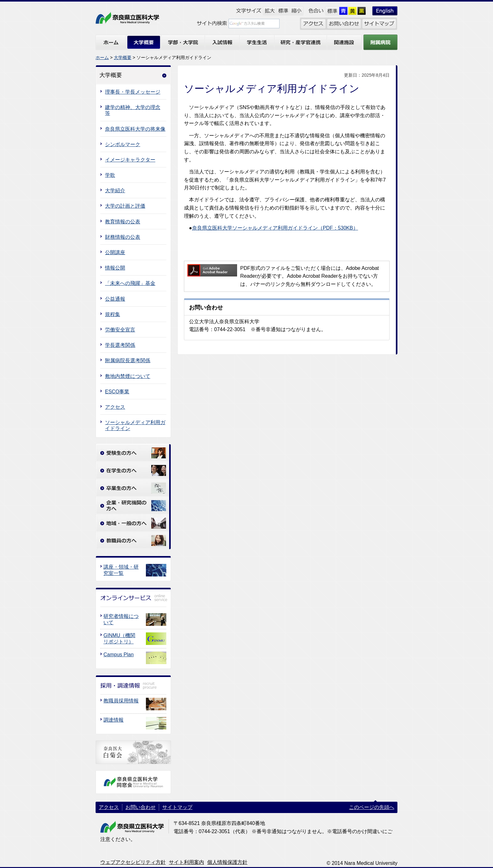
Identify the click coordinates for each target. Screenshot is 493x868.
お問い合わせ (141, 807)
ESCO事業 (117, 392)
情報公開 (115, 268)
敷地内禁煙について (128, 376)
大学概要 (123, 57)
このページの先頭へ (372, 807)
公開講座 (115, 252)
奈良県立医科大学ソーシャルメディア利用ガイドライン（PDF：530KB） (275, 228)
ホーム (102, 57)
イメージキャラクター (130, 160)
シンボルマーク (123, 144)
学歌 (110, 175)
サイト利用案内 (186, 862)
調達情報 (114, 720)
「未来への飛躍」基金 (130, 283)
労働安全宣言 (120, 330)
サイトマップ (177, 807)
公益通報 (115, 299)
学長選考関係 (120, 345)
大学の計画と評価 (125, 206)
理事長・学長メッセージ (133, 92)
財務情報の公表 (123, 237)
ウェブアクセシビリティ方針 (133, 862)
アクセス (115, 407)
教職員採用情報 (121, 701)
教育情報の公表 (123, 222)
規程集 (113, 314)
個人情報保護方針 (227, 862)
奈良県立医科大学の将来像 (135, 129)
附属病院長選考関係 (128, 360)
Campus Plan (119, 655)
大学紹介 (115, 191)
